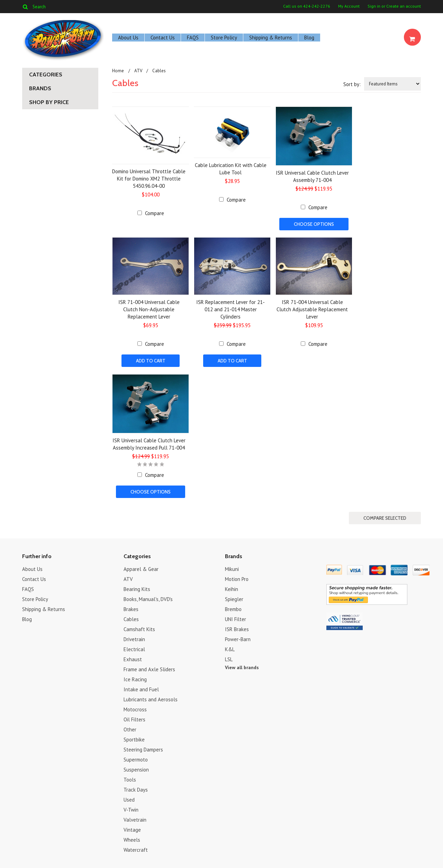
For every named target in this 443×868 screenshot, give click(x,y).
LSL (229, 659)
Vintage (132, 829)
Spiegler (234, 598)
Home (118, 71)
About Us (128, 38)
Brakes (131, 608)
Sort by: (352, 84)
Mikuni (232, 568)
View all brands (242, 667)
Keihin (232, 588)
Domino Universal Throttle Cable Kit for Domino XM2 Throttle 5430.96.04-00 (149, 179)
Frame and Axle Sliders (149, 669)
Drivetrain (134, 639)
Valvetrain (135, 819)
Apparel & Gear (141, 568)
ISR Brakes (237, 629)
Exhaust (133, 659)
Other (130, 729)
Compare (155, 213)
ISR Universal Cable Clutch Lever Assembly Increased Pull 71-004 (149, 444)
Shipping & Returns (271, 38)
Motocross (135, 709)
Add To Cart (151, 361)
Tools (130, 779)
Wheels (132, 839)
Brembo (233, 608)
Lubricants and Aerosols (151, 699)
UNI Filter (236, 618)
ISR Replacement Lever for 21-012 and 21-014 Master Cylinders (230, 309)
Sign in (374, 6)
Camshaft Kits (139, 629)
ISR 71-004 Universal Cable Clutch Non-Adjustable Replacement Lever (149, 309)
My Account (349, 6)
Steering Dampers (143, 749)
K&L (230, 649)
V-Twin (131, 809)
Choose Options (314, 224)
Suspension (136, 769)
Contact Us (163, 38)
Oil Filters (134, 719)
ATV (138, 71)
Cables (131, 618)
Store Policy (224, 38)
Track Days (136, 789)
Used (129, 799)
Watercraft (136, 849)
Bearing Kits (137, 588)
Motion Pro (237, 578)
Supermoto (136, 759)
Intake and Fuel (141, 689)
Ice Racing (135, 679)
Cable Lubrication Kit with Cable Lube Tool (231, 169)
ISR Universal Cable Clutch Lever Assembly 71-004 (312, 176)
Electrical (134, 649)
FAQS (193, 38)
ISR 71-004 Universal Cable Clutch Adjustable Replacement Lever (312, 309)
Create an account (404, 6)
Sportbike (134, 739)
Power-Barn (238, 639)
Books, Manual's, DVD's (148, 598)
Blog (309, 38)
